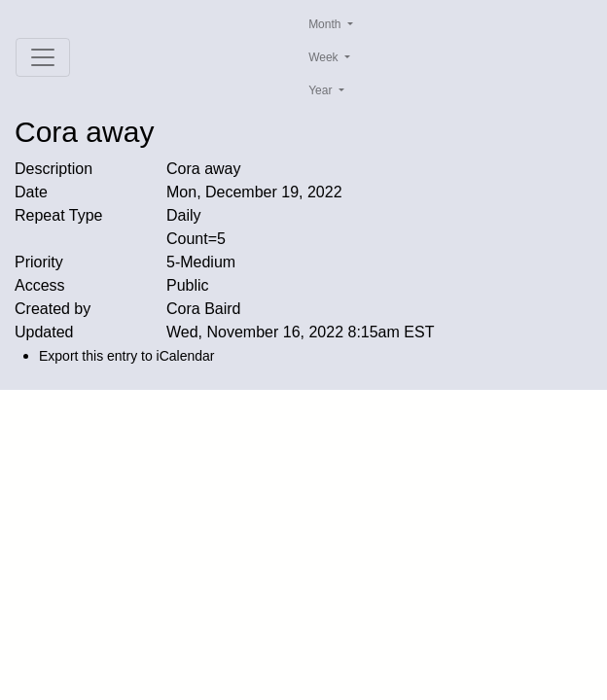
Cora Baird (203, 309)
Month (326, 24)
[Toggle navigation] (43, 57)
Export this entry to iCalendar (127, 356)
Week (325, 57)
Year (322, 90)
